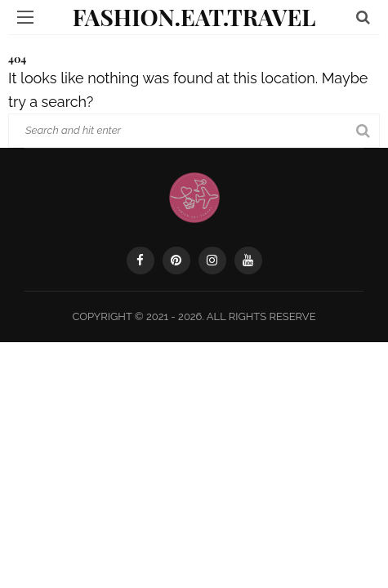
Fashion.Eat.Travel (194, 17)
